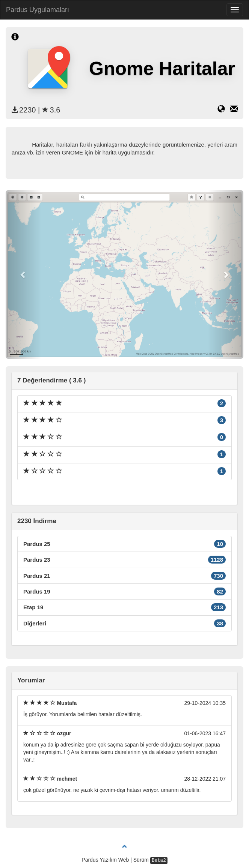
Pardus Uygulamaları (38, 10)
